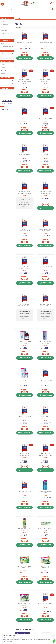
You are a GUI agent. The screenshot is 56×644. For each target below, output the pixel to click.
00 (54, 3)
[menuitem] (3, 13)
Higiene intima (4, 57)
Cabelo (2, 81)
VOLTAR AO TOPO (28, 563)
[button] (3, 4)
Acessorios (3, 64)
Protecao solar (4, 70)
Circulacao (3, 37)
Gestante (3, 94)
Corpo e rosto (4, 67)
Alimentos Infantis (4, 91)
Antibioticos (3, 27)
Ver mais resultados (22, 555)
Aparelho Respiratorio (5, 34)
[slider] (3, 108)
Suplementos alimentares (6, 47)
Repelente (3, 74)
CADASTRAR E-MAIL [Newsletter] (28, 573)
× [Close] (52, 635)
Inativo (2, 43)
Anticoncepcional (4, 24)
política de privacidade (9, 641)
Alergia (2, 21)
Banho (2, 54)
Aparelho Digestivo (5, 31)
